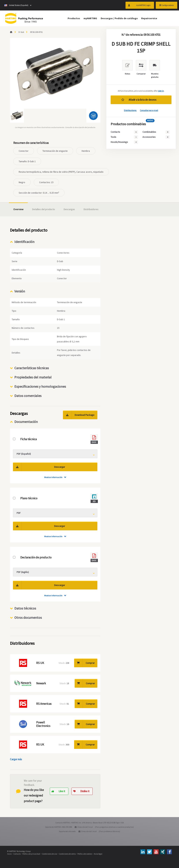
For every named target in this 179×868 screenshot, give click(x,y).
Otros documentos (28, 617)
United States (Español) (16, 5)
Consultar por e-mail (149, 110)
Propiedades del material (33, 377)
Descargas (69, 209)
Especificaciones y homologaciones (40, 386)
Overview (18, 209)
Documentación (26, 422)
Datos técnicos (25, 608)
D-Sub (21, 32)
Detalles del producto (44, 209)
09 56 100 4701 (36, 32)
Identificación (24, 242)
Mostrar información (53, 477)
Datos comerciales (28, 396)
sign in (161, 91)
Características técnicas (32, 368)
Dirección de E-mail (85, 827)
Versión (20, 291)
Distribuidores (130, 110)
